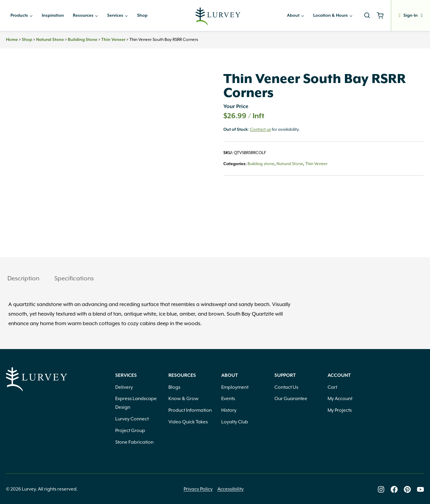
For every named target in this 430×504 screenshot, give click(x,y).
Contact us (260, 129)
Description (23, 278)
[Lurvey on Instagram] (381, 489)
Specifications (74, 278)
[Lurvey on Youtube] (420, 489)
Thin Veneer (113, 40)
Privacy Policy (198, 489)
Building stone (83, 40)
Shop (142, 16)
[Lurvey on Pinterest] (407, 489)
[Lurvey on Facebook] (394, 489)
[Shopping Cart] (382, 16)
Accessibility (231, 489)
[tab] (23, 279)
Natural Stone (50, 40)
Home (12, 40)
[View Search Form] (367, 16)
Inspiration (53, 16)
